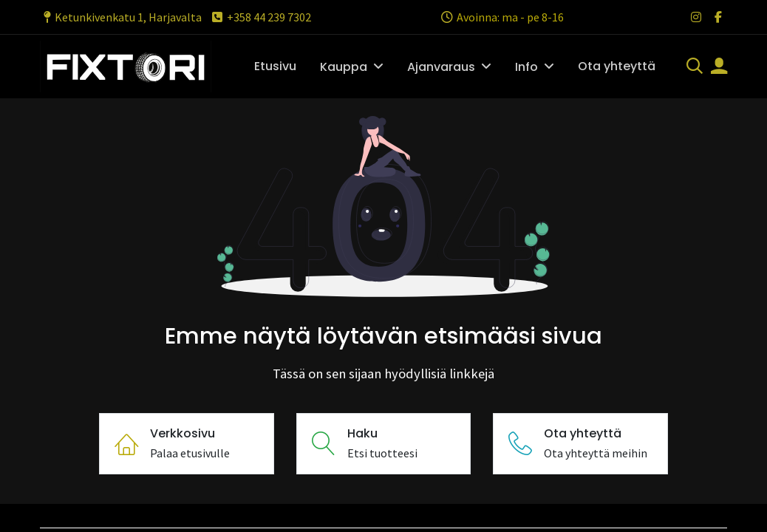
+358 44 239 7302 (260, 17)
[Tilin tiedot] (719, 67)
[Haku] (695, 67)
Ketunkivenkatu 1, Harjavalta (121, 17)
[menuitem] (275, 66)
